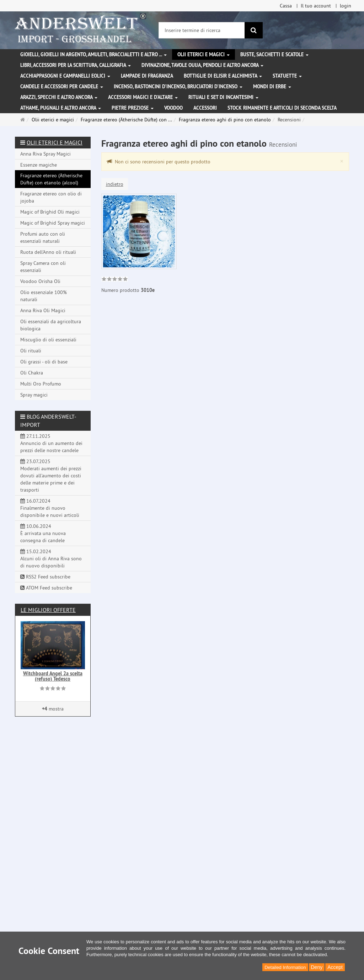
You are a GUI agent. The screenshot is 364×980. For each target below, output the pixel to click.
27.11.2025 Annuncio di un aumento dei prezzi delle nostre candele (51, 443)
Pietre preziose (133, 108)
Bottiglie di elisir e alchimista (223, 76)
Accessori (205, 108)
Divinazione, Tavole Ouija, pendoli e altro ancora (202, 65)
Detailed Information (285, 967)
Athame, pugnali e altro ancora (61, 108)
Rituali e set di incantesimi (223, 97)
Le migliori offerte (48, 610)
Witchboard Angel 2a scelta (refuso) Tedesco (53, 676)
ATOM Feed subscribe (46, 588)
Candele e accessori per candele (62, 87)
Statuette (287, 76)
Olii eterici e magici (204, 54)
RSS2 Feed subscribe (45, 577)
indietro (115, 184)
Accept (335, 967)
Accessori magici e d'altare (143, 97)
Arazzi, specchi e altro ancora (59, 97)
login (346, 6)
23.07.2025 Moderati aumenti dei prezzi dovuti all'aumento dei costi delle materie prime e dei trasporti (51, 476)
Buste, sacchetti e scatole (274, 54)
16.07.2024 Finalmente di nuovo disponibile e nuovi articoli (50, 508)
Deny (317, 967)
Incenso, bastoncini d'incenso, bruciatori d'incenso (178, 87)
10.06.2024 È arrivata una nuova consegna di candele (43, 533)
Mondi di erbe (272, 87)
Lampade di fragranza (147, 76)
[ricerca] (254, 30)
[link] (115, 280)
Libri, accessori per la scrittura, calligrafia (76, 65)
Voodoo (173, 108)
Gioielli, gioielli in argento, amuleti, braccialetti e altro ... (93, 54)
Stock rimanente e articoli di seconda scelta (282, 108)
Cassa (286, 6)
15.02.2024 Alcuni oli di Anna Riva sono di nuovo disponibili (51, 559)
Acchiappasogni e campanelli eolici (65, 76)
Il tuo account (316, 6)
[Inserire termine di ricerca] (202, 30)
